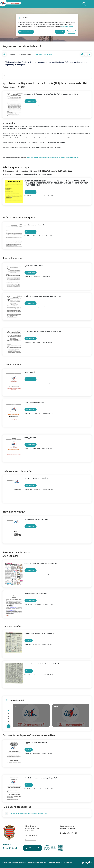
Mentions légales (7, 863)
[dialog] (47, 25)
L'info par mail (34, 848)
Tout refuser (71, 32)
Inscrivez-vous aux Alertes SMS (64, 863)
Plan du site (52, 863)
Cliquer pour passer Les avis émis (7, 705)
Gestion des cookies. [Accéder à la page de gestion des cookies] (67, 27)
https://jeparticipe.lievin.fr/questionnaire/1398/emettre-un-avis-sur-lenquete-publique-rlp (53, 157)
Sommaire (47, 76)
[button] (82, 54)
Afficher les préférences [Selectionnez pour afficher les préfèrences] (26, 32)
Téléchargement (31, 101)
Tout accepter (60, 32)
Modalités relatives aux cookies (35, 863)
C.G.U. (46, 863)
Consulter (29, 640)
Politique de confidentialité (19, 863)
